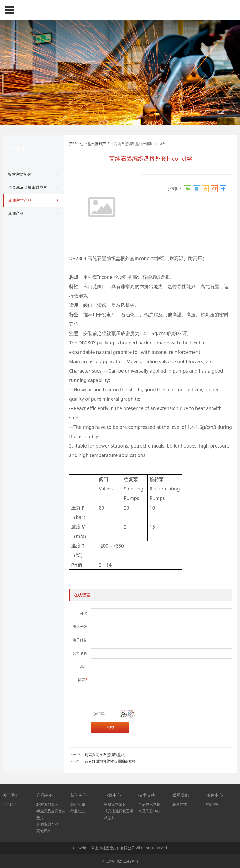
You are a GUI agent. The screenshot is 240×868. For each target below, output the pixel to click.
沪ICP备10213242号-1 (120, 861)
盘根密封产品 (99, 144)
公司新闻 (78, 804)
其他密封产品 (20, 200)
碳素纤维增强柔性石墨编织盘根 (110, 761)
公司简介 (10, 804)
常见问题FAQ (149, 811)
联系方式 (180, 804)
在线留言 (82, 595)
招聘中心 (213, 804)
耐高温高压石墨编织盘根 (105, 755)
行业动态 (78, 811)
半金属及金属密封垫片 (28, 187)
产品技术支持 (149, 804)
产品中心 (76, 144)
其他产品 (16, 213)
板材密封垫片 (20, 174)
